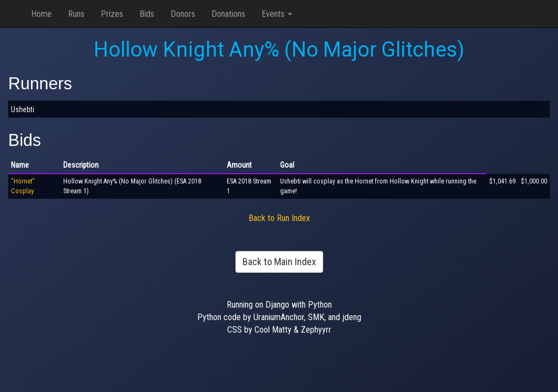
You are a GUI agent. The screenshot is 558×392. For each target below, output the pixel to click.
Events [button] (277, 14)
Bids (147, 14)
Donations (228, 14)
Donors (183, 14)
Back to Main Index (279, 262)
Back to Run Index (279, 218)
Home (41, 14)
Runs (76, 14)
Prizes (112, 14)
